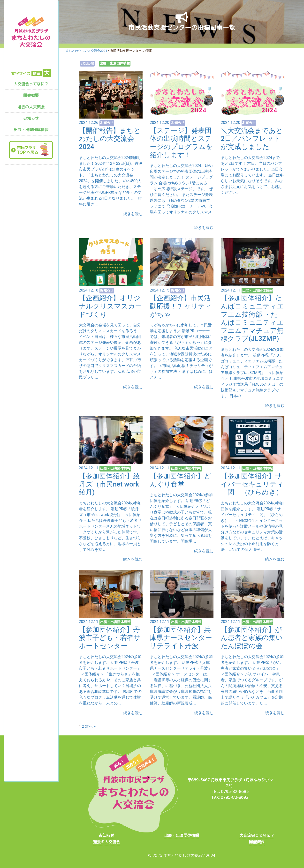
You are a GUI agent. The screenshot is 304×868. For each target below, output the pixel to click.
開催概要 (31, 95)
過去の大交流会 (31, 107)
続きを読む (133, 214)
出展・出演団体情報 (31, 130)
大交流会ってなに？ (31, 84)
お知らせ (31, 118)
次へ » (90, 726)
